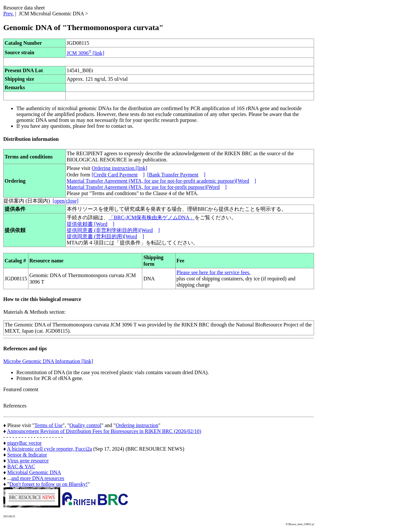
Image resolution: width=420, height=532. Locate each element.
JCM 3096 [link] (86, 53)
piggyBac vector (24, 443)
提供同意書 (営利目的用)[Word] (105, 236)
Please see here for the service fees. (214, 272)
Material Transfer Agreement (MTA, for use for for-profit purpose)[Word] (147, 187)
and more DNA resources (38, 478)
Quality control (85, 425)
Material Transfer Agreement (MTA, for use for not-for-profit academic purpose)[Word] (161, 181)
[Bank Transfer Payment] (176, 175)
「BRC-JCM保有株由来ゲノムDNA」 (152, 217)
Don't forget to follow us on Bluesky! (49, 484)
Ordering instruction (137, 425)
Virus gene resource (28, 461)
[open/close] (66, 201)
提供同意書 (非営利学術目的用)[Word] (113, 230)
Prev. (9, 14)
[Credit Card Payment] (118, 175)
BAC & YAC (21, 466)
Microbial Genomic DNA (34, 472)
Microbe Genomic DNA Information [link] (48, 361)
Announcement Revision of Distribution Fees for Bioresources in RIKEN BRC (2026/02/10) (104, 431)
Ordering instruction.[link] (119, 168)
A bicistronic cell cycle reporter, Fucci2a (49, 449)
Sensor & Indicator (27, 455)
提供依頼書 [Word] (91, 224)
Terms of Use (48, 425)
